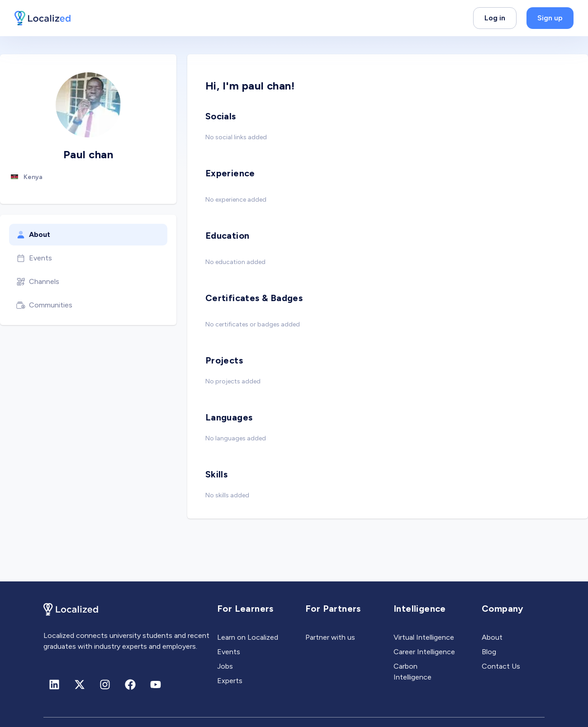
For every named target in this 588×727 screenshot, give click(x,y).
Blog (489, 652)
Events (34, 258)
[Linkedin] (54, 685)
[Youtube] (156, 685)
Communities (44, 305)
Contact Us (501, 666)
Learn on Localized (248, 637)
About (33, 235)
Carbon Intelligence (413, 672)
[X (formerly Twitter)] (80, 685)
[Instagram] (105, 685)
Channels (38, 282)
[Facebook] (130, 685)
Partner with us (330, 637)
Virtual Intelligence (424, 637)
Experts (230, 681)
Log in (495, 18)
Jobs (225, 666)
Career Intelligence (424, 652)
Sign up (550, 18)
